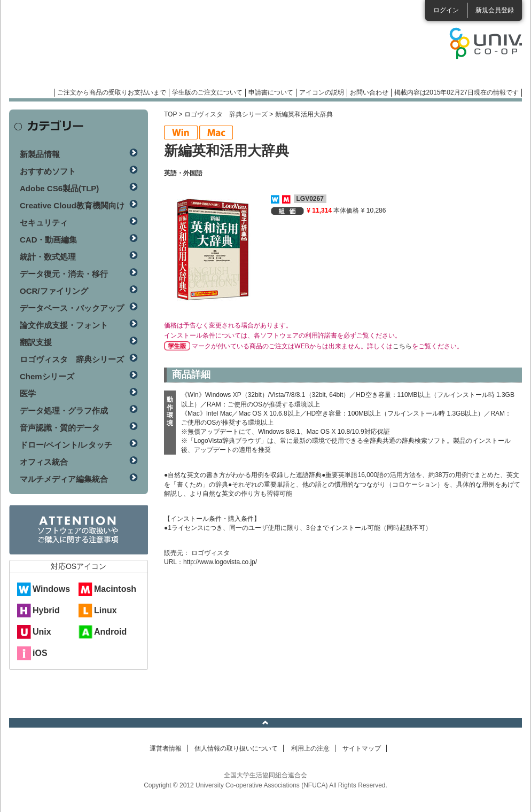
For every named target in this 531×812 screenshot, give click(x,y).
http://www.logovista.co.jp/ (220, 562)
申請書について (271, 92)
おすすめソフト (48, 171)
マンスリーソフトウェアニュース (122, 48)
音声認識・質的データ (60, 428)
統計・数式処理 (48, 257)
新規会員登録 (495, 10)
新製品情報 (40, 154)
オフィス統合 (44, 462)
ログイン (446, 10)
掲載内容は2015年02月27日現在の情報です (456, 92)
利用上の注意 (310, 748)
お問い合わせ (369, 92)
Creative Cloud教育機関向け (72, 205)
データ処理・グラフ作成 (64, 411)
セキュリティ (44, 222)
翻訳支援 (36, 342)
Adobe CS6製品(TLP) (59, 188)
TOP (170, 114)
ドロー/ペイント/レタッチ (66, 445)
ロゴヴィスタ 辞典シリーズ (226, 114)
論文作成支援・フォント (64, 325)
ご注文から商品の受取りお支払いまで (112, 92)
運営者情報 (166, 748)
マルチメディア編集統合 (64, 479)
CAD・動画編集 (49, 240)
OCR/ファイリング (54, 291)
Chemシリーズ (47, 376)
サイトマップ (362, 748)
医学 (28, 393)
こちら (402, 346)
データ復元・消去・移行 (64, 274)
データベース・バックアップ (72, 308)
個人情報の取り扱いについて (236, 748)
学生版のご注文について (207, 92)
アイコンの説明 (322, 92)
